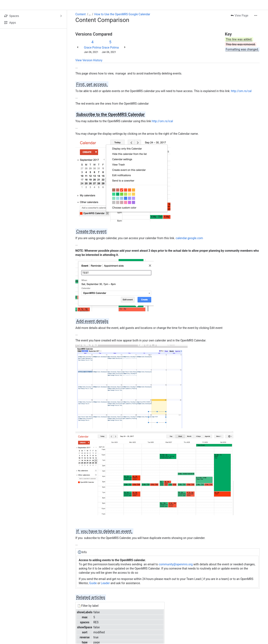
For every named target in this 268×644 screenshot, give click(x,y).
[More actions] (256, 15)
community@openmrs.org (176, 564)
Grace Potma (92, 47)
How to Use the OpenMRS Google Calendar (122, 14)
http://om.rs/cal (241, 91)
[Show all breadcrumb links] (90, 14)
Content (81, 14)
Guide (93, 583)
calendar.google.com (189, 238)
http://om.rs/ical (162, 121)
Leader (105, 583)
